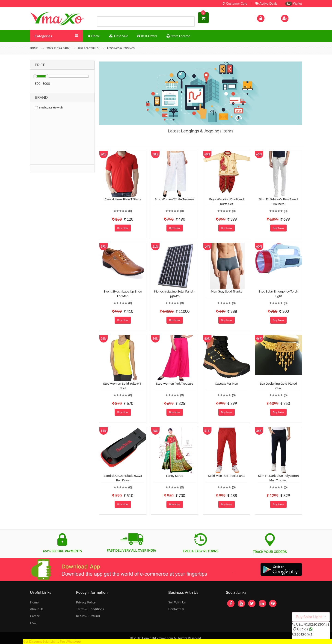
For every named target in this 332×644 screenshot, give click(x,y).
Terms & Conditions (90, 609)
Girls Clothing (88, 48)
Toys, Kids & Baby (58, 48)
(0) (130, 211)
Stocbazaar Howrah (49, 107)
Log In (266, 18)
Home (34, 602)
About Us (37, 609)
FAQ (33, 623)
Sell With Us (177, 602)
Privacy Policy (86, 602)
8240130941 (302, 634)
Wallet (294, 3)
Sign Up (291, 18)
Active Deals (266, 3)
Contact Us (176, 609)
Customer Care (235, 3)
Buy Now (123, 228)
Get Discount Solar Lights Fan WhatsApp (52, 641)
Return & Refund (88, 616)
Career (35, 616)
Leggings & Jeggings (121, 48)
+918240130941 (316, 624)
